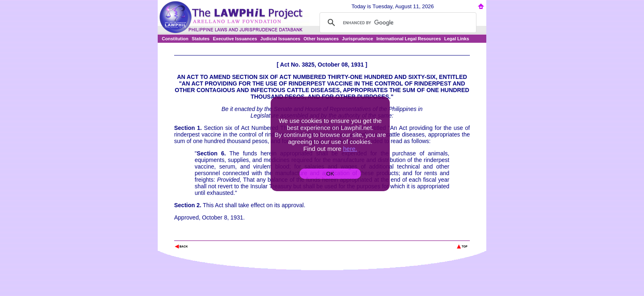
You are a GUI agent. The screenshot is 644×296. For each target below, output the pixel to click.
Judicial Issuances (280, 39)
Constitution (175, 39)
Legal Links (457, 39)
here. (350, 149)
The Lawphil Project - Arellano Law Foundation (217, 235)
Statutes (201, 39)
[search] (397, 23)
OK (330, 174)
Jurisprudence (358, 39)
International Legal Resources (408, 39)
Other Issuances (321, 39)
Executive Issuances (235, 39)
